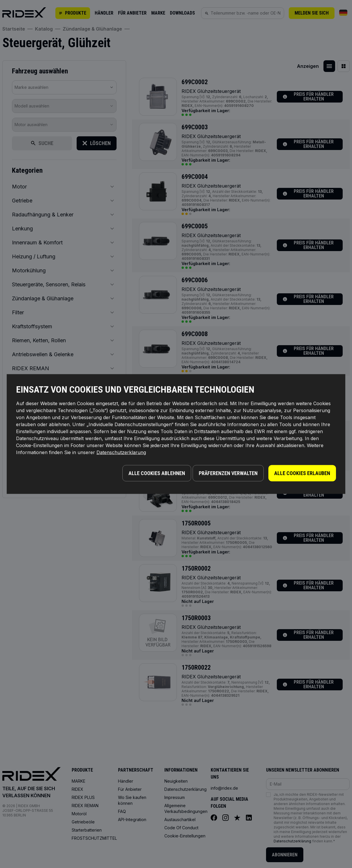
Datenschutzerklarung (121, 454)
